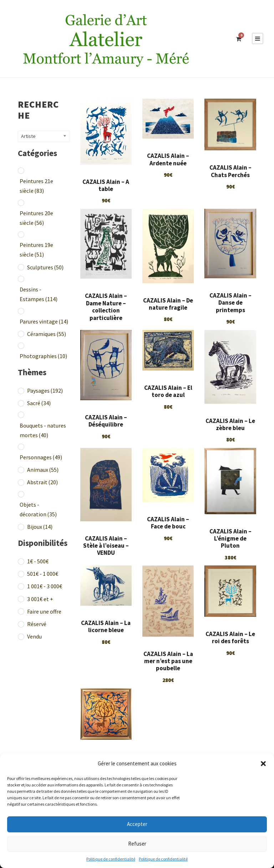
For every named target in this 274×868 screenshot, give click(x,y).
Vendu (34, 636)
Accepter (137, 824)
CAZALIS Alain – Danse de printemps (230, 303)
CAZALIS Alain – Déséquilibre (106, 421)
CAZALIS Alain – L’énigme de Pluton (230, 539)
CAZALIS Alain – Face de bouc (168, 523)
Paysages (45, 391)
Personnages (41, 457)
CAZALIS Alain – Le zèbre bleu (230, 424)
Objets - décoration (38, 509)
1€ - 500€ (38, 561)
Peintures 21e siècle (36, 186)
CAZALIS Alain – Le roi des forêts (230, 637)
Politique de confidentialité (111, 859)
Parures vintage (44, 321)
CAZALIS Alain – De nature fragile (168, 304)
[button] (263, 764)
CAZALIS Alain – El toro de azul (168, 391)
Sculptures (45, 267)
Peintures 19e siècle (36, 250)
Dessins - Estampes (39, 294)
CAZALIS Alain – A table (106, 185)
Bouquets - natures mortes (43, 430)
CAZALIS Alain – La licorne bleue (106, 626)
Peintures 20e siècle (36, 218)
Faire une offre (44, 611)
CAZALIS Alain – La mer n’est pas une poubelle (168, 661)
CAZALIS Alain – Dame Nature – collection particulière (106, 307)
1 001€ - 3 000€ (45, 586)
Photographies (43, 356)
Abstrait (42, 482)
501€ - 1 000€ (43, 574)
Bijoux (40, 527)
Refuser (137, 844)
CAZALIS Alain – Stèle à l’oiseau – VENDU (106, 546)
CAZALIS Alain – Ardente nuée (168, 159)
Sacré (39, 403)
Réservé (37, 624)
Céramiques (47, 334)
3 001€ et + (40, 599)
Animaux (43, 470)
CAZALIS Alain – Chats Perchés (230, 171)
